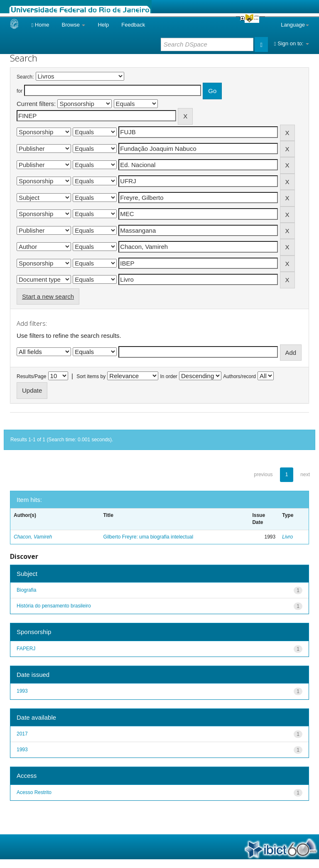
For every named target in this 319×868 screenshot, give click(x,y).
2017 (22, 734)
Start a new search (48, 296)
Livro (287, 537)
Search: (25, 77)
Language (295, 25)
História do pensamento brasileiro (54, 606)
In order (169, 376)
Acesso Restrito (34, 792)
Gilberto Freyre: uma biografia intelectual (148, 537)
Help (103, 25)
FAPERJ (26, 649)
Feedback (133, 25)
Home (40, 25)
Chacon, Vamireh (33, 537)
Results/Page (31, 376)
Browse (74, 25)
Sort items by (91, 376)
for (20, 91)
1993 (22, 691)
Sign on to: (292, 43)
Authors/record (239, 376)
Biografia (26, 590)
